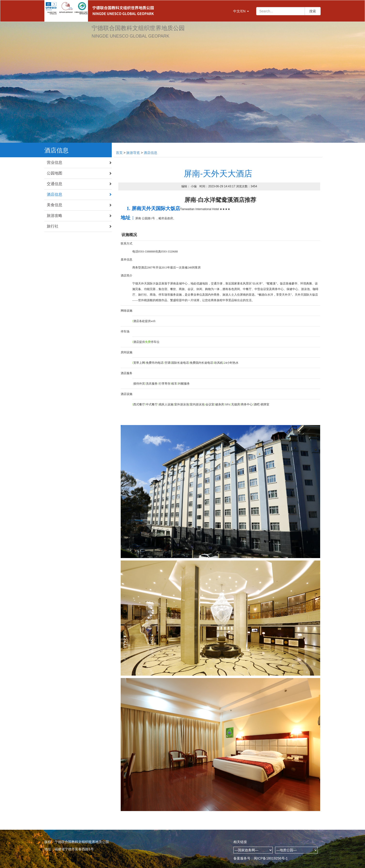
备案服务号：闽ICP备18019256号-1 (261, 858)
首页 (119, 153)
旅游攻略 (79, 216)
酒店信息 (79, 194)
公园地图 (79, 173)
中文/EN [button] (241, 11)
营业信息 (79, 162)
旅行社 (79, 226)
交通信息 (79, 184)
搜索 (313, 11)
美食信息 (79, 205)
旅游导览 (133, 153)
